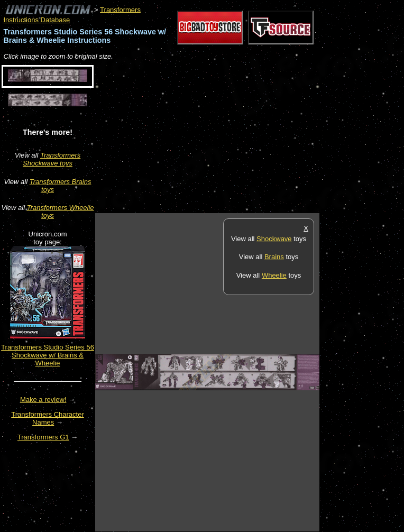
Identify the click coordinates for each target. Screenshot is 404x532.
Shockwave (274, 239)
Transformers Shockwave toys (52, 159)
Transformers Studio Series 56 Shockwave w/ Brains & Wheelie (48, 355)
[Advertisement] (219, 137)
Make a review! (43, 400)
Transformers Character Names (48, 418)
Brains (274, 257)
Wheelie (274, 275)
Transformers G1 (43, 437)
